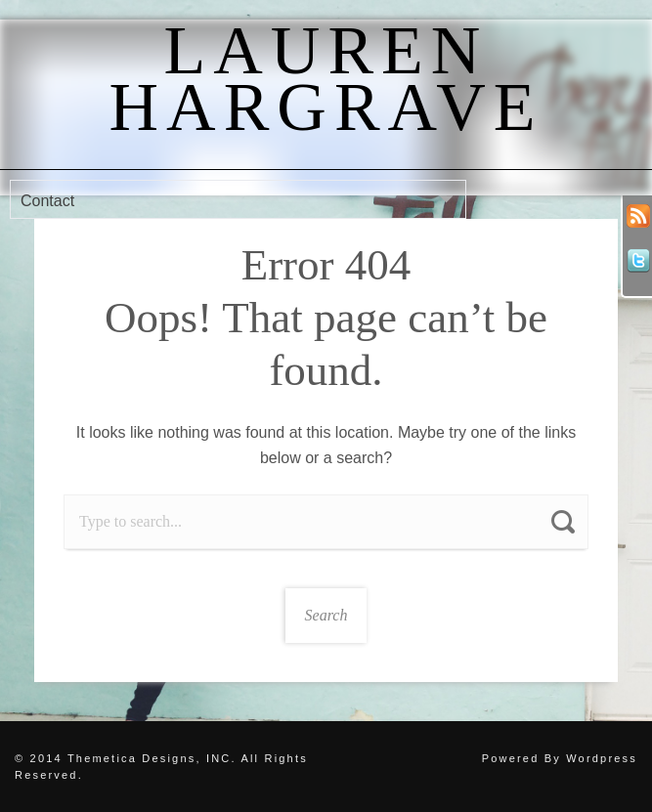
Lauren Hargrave (326, 79)
